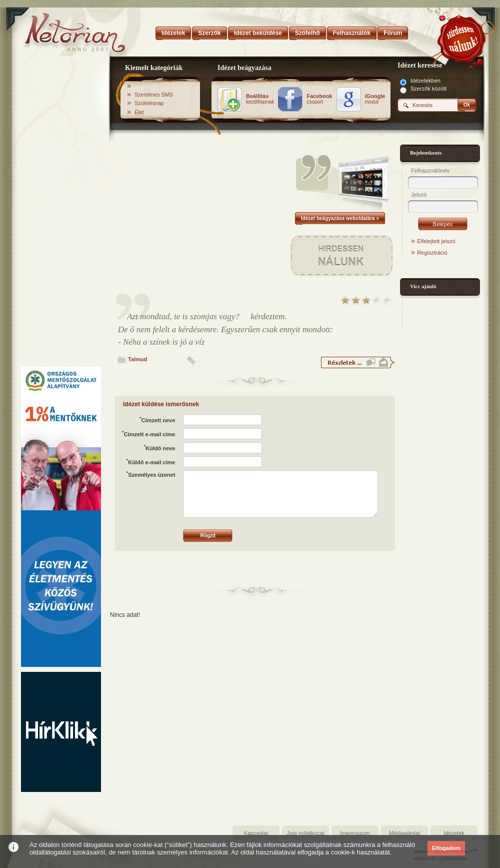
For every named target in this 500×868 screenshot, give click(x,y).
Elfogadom (446, 848)
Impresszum (355, 833)
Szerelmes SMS (153, 95)
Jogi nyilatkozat (305, 833)
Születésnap (149, 103)
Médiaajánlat (404, 833)
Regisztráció (432, 253)
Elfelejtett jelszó (436, 241)
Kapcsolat (256, 833)
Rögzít (208, 536)
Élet (139, 112)
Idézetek (454, 833)
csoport (319, 99)
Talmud (137, 359)
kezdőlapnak (260, 99)
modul (375, 99)
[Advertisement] (61, 212)
